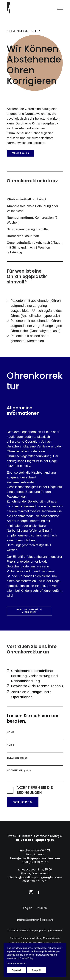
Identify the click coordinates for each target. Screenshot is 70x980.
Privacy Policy (26, 958)
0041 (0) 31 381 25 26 (35, 862)
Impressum (47, 920)
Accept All (36, 970)
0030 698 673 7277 (35, 881)
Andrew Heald (28, 938)
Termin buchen (20, 153)
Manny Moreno (43, 938)
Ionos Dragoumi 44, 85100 (35, 870)
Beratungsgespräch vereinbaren (30, 611)
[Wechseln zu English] (28, 908)
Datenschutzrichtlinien (28, 920)
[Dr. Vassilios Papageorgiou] (8, 8)
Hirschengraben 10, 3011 (35, 851)
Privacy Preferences (16, 964)
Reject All (16, 970)
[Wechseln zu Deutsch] (41, 908)
